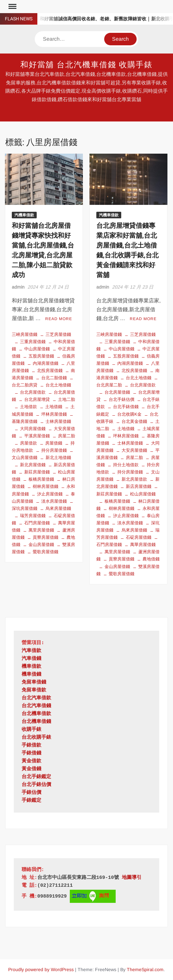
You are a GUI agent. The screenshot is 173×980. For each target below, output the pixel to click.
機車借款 (31, 667)
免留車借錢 (34, 682)
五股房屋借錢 (41, 356)
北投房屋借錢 (50, 370)
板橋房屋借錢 (41, 479)
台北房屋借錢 (117, 392)
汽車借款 (31, 651)
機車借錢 (31, 675)
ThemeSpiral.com (145, 969)
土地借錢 (54, 407)
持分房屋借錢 (54, 450)
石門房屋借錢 (37, 523)
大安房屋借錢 (134, 450)
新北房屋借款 (134, 479)
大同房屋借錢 (33, 429)
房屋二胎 (67, 436)
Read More (59, 319)
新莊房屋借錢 (37, 472)
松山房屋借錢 (143, 494)
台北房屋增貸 (37, 399)
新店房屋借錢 (139, 486)
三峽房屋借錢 (25, 334)
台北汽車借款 (36, 698)
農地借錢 (151, 559)
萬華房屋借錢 (143, 544)
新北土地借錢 (58, 457)
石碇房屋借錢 (139, 537)
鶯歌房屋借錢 (46, 552)
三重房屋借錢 (33, 342)
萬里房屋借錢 (41, 530)
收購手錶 (31, 730)
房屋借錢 (54, 443)
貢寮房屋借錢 (46, 537)
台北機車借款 (36, 714)
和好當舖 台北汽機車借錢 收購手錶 (87, 65)
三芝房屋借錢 (58, 334)
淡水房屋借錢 (54, 501)
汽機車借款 (24, 215)
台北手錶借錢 (126, 407)
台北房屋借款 (33, 392)
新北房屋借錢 (33, 465)
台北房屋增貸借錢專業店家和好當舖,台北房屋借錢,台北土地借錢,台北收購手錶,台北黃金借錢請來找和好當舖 (127, 250)
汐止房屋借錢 (50, 494)
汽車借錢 (31, 659)
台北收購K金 (129, 414)
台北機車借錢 (36, 722)
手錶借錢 (31, 753)
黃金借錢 (31, 769)
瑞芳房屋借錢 (33, 516)
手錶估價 (31, 793)
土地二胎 (67, 399)
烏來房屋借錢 (58, 508)
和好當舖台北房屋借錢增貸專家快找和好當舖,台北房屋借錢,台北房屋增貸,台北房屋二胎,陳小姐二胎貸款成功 (43, 250)
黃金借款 (31, 761)
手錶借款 (31, 745)
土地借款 (29, 407)
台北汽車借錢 (36, 706)
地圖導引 (132, 878)
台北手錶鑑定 (36, 777)
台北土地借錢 (58, 385)
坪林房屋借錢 (54, 414)
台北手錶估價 (122, 399)
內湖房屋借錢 (46, 363)
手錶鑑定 (31, 801)
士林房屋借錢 (58, 421)
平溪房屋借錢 (37, 436)
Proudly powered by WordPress (41, 969)
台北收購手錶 (36, 738)
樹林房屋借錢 (46, 486)
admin (18, 287)
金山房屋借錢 (41, 544)
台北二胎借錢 (54, 378)
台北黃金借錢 (134, 421)
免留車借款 (34, 690)
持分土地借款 (126, 465)
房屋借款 (29, 443)
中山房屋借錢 (37, 349)
